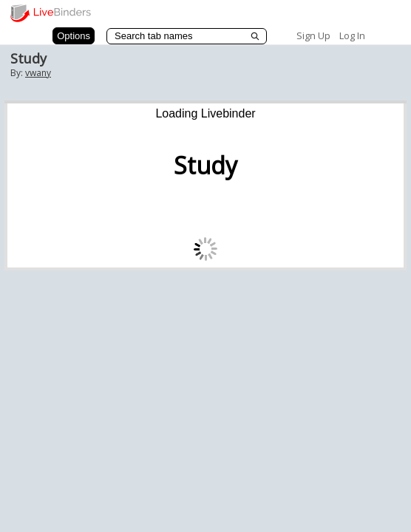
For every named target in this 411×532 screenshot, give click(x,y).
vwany (38, 73)
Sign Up (313, 35)
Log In (352, 35)
